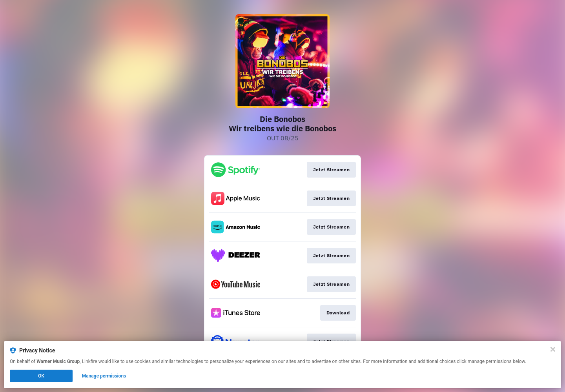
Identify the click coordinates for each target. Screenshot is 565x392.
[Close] (553, 349)
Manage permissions (104, 376)
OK (41, 376)
